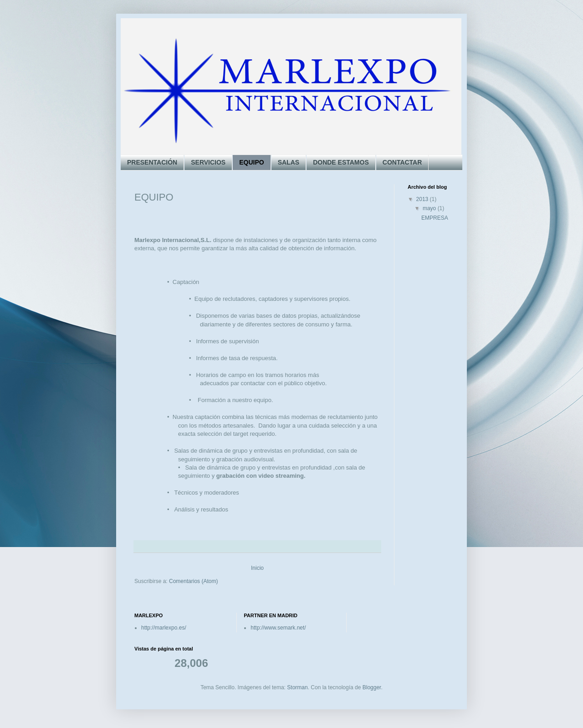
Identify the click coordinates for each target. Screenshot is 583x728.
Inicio (257, 568)
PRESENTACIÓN (152, 162)
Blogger (372, 687)
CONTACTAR (402, 162)
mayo (430, 208)
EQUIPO (251, 162)
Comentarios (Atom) (193, 581)
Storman (297, 687)
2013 (423, 199)
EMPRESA (435, 218)
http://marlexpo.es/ (164, 628)
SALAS (289, 162)
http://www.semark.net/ (278, 628)
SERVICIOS (208, 162)
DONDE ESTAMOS (341, 162)
